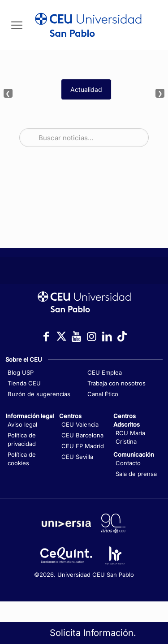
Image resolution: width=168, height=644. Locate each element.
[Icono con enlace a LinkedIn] (107, 336)
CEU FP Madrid (83, 446)
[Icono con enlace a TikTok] (122, 336)
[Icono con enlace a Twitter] (61, 336)
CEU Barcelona (82, 435)
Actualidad (86, 89)
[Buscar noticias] (84, 138)
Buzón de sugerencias (39, 394)
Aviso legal (22, 424)
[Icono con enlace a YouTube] (77, 336)
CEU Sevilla (77, 457)
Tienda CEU (24, 383)
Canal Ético (103, 394)
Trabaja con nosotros (116, 383)
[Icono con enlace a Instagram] (92, 336)
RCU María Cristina (130, 437)
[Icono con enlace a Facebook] (46, 336)
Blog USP (21, 372)
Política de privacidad (22, 439)
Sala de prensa (136, 474)
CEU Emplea (105, 372)
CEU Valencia (80, 424)
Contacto (128, 463)
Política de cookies (22, 459)
